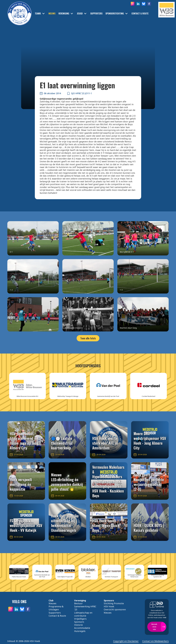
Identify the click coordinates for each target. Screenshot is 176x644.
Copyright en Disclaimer (126, 641)
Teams (38, 13)
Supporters (96, 13)
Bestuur (78, 603)
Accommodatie (82, 628)
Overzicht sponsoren (115, 609)
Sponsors (79, 622)
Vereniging (64, 13)
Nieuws (52, 13)
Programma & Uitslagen (56, 608)
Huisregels (80, 631)
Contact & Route (140, 13)
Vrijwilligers (80, 619)
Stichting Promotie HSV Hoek (114, 605)
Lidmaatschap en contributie (83, 614)
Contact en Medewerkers (155, 641)
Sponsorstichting (115, 13)
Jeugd (80, 13)
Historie (78, 625)
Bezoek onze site (154, 627)
